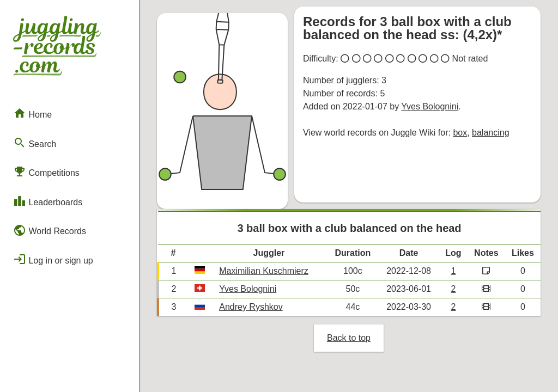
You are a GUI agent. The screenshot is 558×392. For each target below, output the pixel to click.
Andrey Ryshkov (251, 307)
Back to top (349, 338)
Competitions (46, 171)
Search (35, 143)
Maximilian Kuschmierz (264, 271)
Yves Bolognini (430, 106)
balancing (491, 133)
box (460, 133)
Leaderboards (48, 201)
